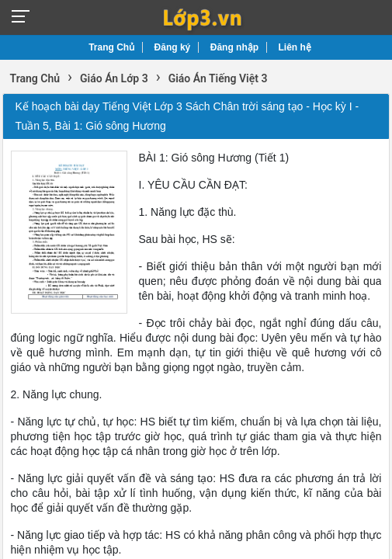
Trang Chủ (111, 47)
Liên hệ (295, 47)
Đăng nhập (234, 47)
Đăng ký (173, 47)
